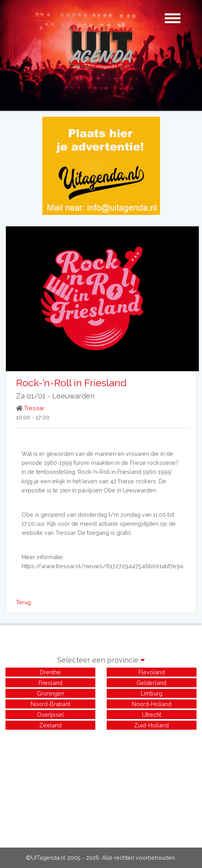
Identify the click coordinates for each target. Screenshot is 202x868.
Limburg (152, 693)
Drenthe (50, 672)
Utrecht (152, 715)
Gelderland (151, 683)
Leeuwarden (73, 396)
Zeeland (50, 725)
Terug (24, 602)
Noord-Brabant (50, 704)
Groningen (51, 693)
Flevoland (152, 672)
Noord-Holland (152, 704)
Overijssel (50, 715)
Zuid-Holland (151, 725)
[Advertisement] (101, 786)
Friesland (50, 683)
